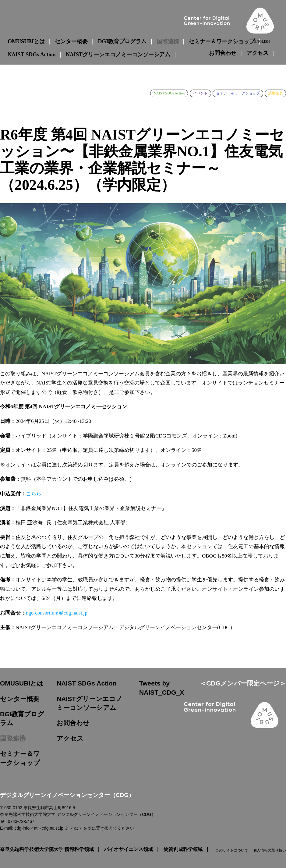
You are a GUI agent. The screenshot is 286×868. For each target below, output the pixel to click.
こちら (34, 494)
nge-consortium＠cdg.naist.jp (57, 613)
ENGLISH (262, 42)
